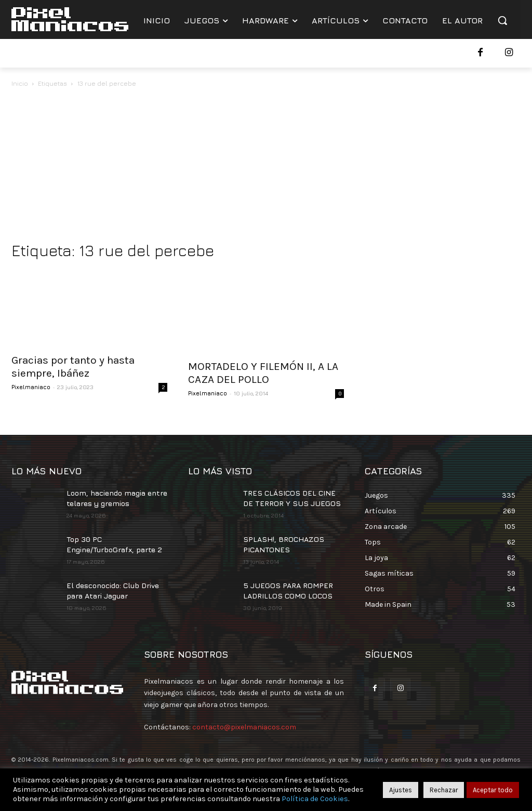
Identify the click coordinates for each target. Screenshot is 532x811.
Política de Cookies (315, 799)
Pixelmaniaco (31, 387)
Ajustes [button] (401, 790)
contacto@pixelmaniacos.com (244, 727)
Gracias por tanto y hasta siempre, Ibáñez (73, 367)
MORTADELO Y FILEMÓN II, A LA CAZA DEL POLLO (263, 373)
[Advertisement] (266, 167)
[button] (502, 20)
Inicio (20, 83)
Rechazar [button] (444, 790)
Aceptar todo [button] (493, 790)
